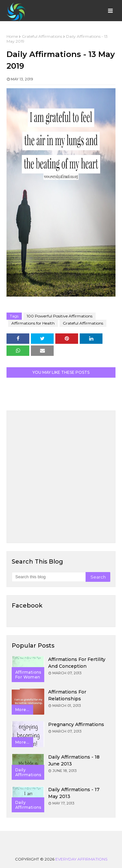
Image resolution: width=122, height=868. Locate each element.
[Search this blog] (49, 577)
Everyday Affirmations (81, 859)
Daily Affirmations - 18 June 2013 (74, 760)
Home (12, 36)
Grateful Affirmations (42, 36)
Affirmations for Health (33, 323)
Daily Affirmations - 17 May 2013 (74, 793)
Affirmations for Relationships (67, 695)
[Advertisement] (61, 477)
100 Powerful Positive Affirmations (60, 316)
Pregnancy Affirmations (76, 724)
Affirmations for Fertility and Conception (77, 663)
